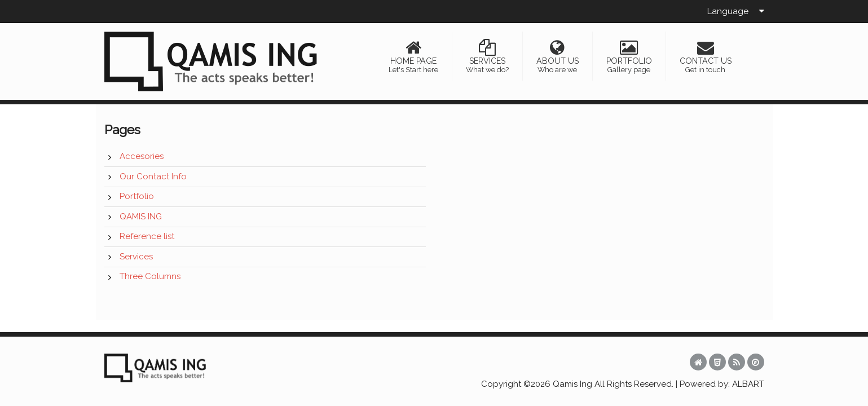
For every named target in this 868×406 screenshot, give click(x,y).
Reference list (147, 236)
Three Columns (150, 276)
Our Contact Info (153, 176)
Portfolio (137, 196)
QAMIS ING (141, 217)
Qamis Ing (572, 384)
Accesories (142, 156)
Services (136, 257)
